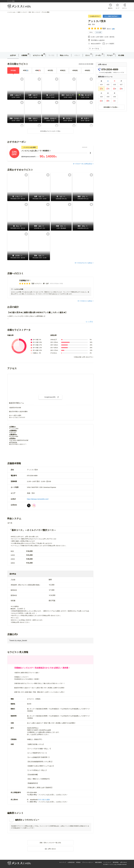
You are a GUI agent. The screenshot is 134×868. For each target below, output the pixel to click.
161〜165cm (54, 348)
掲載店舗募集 (98, 862)
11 (101, 101)
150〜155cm (54, 342)
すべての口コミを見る (85, 301)
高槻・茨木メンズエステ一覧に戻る (50, 843)
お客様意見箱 (71, 862)
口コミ (88, 55)
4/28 (63, 70)
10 (107, 101)
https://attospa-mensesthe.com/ (38, 499)
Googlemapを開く (50, 397)
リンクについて (107, 862)
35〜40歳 (36, 350)
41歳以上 (35, 353)
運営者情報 (116, 862)
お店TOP (13, 55)
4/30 (87, 70)
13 (121, 89)
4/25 (26, 70)
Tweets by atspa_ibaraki (18, 641)
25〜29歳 (36, 345)
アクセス (110, 55)
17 (101, 89)
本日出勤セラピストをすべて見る (50, 131)
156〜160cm (54, 345)
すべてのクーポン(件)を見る (82, 164)
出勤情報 (24, 55)
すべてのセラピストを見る (83, 263)
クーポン (98, 55)
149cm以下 (54, 340)
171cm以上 (54, 353)
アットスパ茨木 (97, 21)
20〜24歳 (36, 342)
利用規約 (78, 862)
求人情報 (121, 55)
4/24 (13, 70)
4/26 (38, 70)
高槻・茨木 (91, 24)
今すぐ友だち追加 (44, 800)
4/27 (50, 70)
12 (114, 89)
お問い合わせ (123, 862)
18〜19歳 (36, 340)
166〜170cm (54, 350)
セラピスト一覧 (38, 55)
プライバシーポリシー (88, 862)
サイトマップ (63, 862)
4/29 (75, 70)
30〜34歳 (36, 348)
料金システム (64, 55)
